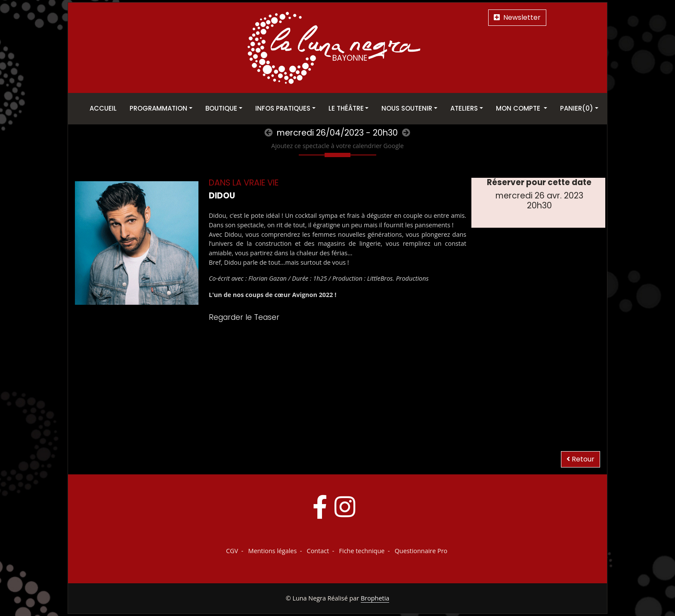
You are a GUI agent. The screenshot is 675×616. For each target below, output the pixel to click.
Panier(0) (577, 108)
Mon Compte (519, 108)
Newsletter (517, 17)
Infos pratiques (283, 108)
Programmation (158, 108)
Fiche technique (362, 551)
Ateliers (464, 108)
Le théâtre (346, 108)
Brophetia (375, 598)
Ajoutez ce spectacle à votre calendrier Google (337, 146)
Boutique (221, 108)
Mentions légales (272, 551)
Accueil (103, 108)
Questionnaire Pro (421, 551)
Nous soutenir (407, 108)
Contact (318, 551)
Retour (581, 459)
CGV (232, 551)
